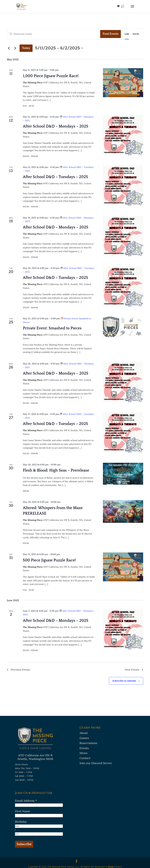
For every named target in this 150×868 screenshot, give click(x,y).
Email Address (26, 801)
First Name (23, 811)
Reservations (88, 743)
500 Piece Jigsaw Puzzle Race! (49, 560)
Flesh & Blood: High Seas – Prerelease (56, 470)
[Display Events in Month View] (136, 34)
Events (84, 748)
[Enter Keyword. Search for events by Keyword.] (54, 34)
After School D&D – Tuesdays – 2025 (55, 177)
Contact (85, 758)
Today (26, 48)
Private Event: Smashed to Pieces (52, 328)
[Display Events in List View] (127, 34)
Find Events (111, 34)
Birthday (21, 822)
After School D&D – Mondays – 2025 (56, 126)
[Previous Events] (9, 48)
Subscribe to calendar (124, 681)
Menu (83, 753)
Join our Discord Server (96, 763)
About (84, 733)
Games (84, 738)
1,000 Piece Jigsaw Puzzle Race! (51, 76)
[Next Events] (15, 48)
